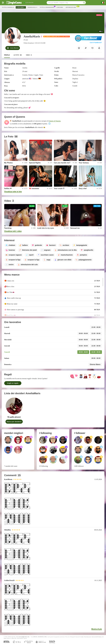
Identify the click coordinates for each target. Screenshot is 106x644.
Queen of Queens (55, 121)
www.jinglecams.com (24, 637)
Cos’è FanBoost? (96, 43)
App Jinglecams (71, 7)
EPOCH (35, 637)
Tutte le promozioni (47, 7)
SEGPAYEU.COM (42, 637)
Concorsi (60, 7)
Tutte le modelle (8, 7)
